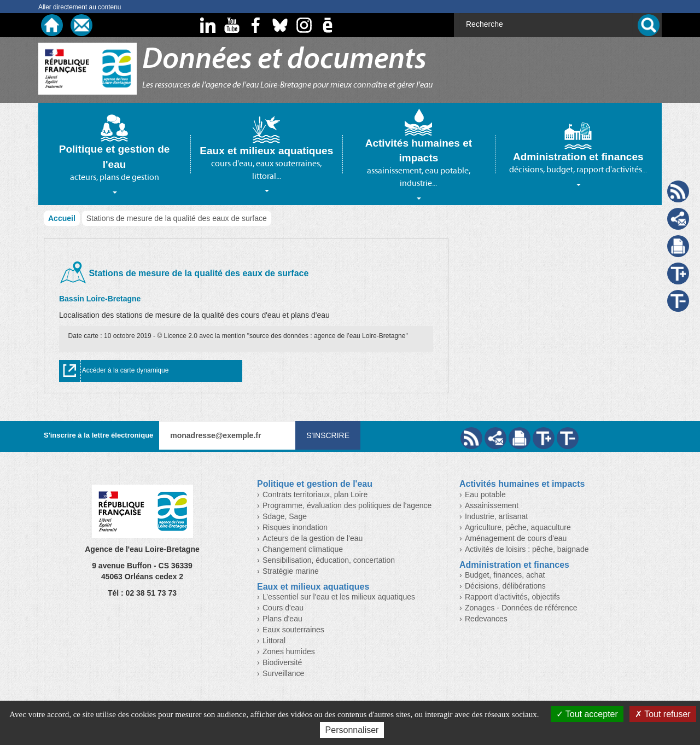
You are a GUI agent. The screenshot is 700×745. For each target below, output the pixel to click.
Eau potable (485, 494)
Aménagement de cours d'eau (516, 538)
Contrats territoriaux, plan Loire (315, 494)
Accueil (62, 218)
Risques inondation (295, 527)
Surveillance (283, 673)
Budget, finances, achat (505, 575)
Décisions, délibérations (505, 586)
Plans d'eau (282, 619)
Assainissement (492, 505)
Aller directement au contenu (80, 7)
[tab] (114, 154)
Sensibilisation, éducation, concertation (329, 560)
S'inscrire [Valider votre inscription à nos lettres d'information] (328, 435)
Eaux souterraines (293, 630)
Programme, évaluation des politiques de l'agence (347, 505)
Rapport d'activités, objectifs (512, 597)
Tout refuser (663, 714)
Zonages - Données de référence (521, 608)
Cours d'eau (283, 608)
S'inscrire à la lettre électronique (98, 435)
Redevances (486, 619)
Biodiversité (282, 662)
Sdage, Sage (285, 516)
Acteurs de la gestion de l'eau (313, 538)
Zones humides (289, 651)
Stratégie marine (291, 571)
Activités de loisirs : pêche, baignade (527, 549)
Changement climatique (303, 549)
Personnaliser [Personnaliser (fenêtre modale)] (352, 730)
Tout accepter (587, 714)
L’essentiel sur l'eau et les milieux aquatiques (339, 597)
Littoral (274, 641)
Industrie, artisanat (496, 516)
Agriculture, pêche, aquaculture (518, 527)
